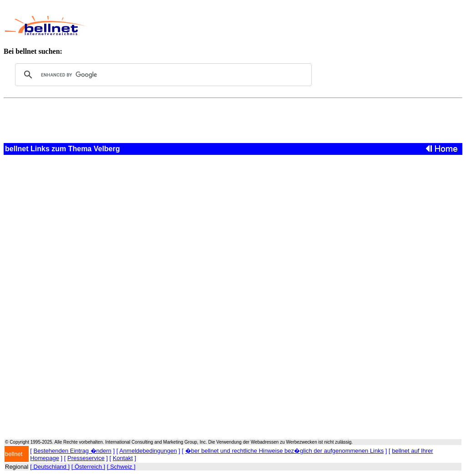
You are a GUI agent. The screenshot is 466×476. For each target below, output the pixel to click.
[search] (162, 75)
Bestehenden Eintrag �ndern (73, 451)
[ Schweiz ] (121, 467)
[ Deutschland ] (50, 467)
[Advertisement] (262, 26)
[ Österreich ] (88, 467)
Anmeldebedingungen (148, 451)
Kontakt (123, 458)
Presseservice (86, 458)
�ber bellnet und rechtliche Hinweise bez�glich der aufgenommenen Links (284, 451)
